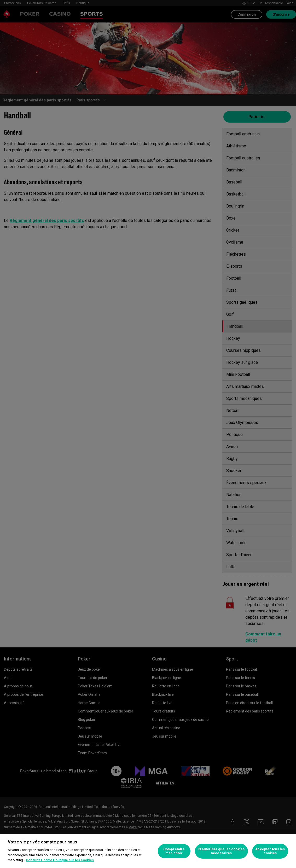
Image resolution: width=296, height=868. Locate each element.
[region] (148, 851)
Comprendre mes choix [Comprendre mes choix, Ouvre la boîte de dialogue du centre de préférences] (174, 851)
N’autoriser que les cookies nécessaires (222, 851)
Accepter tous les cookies (270, 851)
